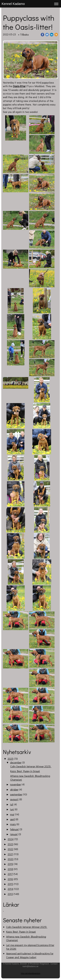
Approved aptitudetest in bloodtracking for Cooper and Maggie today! (30, 955)
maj (12, 814)
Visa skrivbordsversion (31, 973)
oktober (14, 789)
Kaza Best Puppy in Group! (25, 771)
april (12, 819)
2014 (10, 889)
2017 (10, 874)
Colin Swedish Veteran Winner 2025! (31, 766)
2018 (10, 869)
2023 (10, 844)
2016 (10, 879)
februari (14, 829)
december (16, 762)
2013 (10, 894)
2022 (10, 849)
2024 (11, 839)
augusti (14, 799)
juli (12, 804)
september (16, 794)
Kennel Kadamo (13, 4)
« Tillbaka (23, 34)
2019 (10, 864)
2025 (10, 759)
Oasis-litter (19, 86)
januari (14, 834)
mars (13, 824)
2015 (10, 884)
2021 (10, 854)
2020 (11, 859)
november (16, 784)
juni (12, 809)
